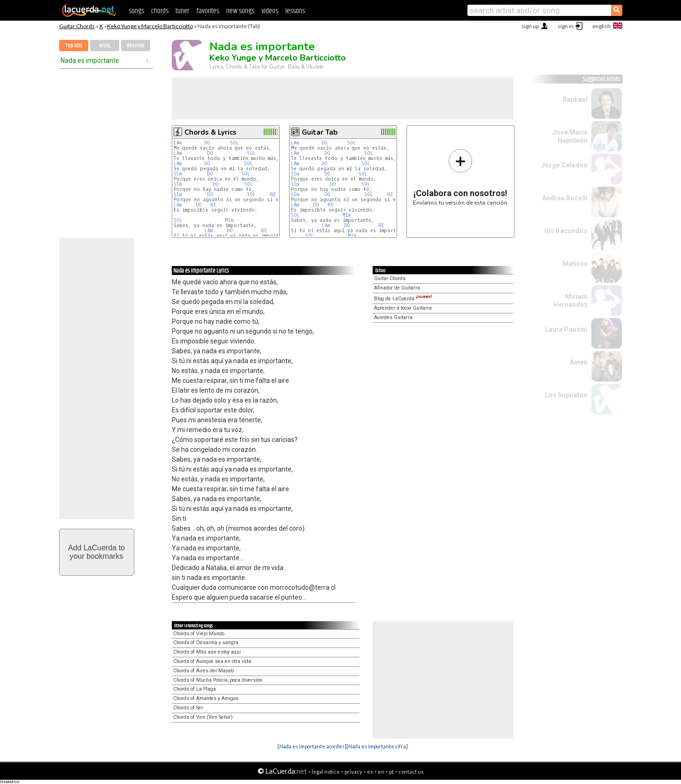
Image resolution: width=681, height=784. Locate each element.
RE (273, 194)
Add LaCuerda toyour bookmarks (96, 552)
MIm (229, 220)
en (381, 772)
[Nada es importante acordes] (312, 746)
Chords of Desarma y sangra (206, 643)
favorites (208, 11)
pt (391, 772)
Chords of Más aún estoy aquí (207, 652)
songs (136, 11)
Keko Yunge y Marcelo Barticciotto (150, 26)
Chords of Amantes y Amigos (206, 698)
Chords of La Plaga (195, 689)
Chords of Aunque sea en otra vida (212, 661)
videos (270, 11)
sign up (530, 26)
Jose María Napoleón (570, 136)
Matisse (575, 264)
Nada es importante (90, 61)
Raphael (575, 99)
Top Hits (74, 46)
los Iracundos (566, 231)
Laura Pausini (566, 329)
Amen (579, 362)
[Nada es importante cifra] (377, 746)
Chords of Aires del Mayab (203, 671)
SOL (234, 143)
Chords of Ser (188, 708)
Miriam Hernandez (570, 301)
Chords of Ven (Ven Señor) (203, 717)
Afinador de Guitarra (397, 288)
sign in (566, 26)
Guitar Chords (77, 26)
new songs (240, 11)
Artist (105, 46)
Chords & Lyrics (210, 132)
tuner (182, 11)
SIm (178, 174)
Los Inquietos (566, 395)
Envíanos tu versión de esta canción (460, 177)
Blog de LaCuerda (403, 299)
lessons (295, 11)
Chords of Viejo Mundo (199, 634)
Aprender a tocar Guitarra (403, 308)
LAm (178, 143)
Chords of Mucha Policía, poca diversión (218, 680)
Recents (135, 46)
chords (160, 11)
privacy (353, 772)
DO (207, 143)
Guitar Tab (320, 132)
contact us (411, 772)
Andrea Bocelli (565, 198)
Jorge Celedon (564, 165)
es (370, 772)
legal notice (326, 772)
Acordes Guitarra (393, 317)
